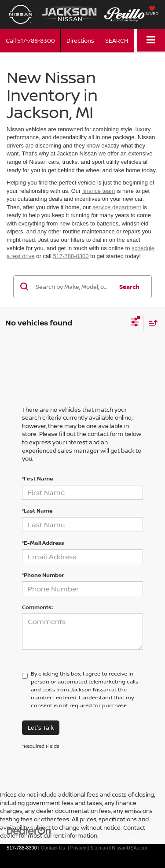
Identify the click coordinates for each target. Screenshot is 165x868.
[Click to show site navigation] (151, 40)
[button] (31, 41)
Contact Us (53, 848)
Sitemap (99, 848)
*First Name (37, 478)
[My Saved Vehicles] (152, 12)
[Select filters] (135, 323)
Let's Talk (41, 728)
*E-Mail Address (43, 543)
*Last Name (37, 511)
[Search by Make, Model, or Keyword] (73, 287)
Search (129, 287)
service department (117, 207)
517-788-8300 (71, 256)
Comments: (37, 607)
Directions (80, 41)
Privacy (78, 848)
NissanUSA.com (129, 848)
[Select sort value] (151, 323)
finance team (99, 191)
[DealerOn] (29, 830)
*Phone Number (43, 575)
